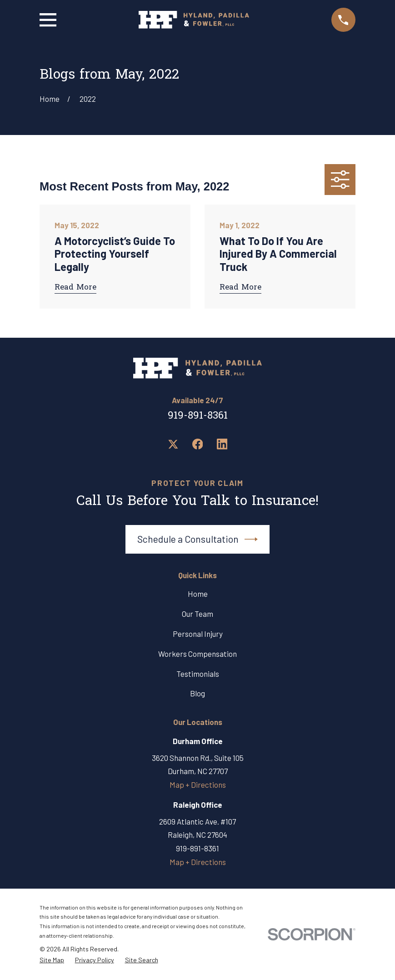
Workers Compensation (197, 654)
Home (198, 594)
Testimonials (198, 674)
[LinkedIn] (222, 444)
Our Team (197, 614)
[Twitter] (173, 444)
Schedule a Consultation (198, 539)
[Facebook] (198, 444)
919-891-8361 (198, 416)
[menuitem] (52, 960)
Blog (197, 693)
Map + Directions (198, 785)
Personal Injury (198, 634)
